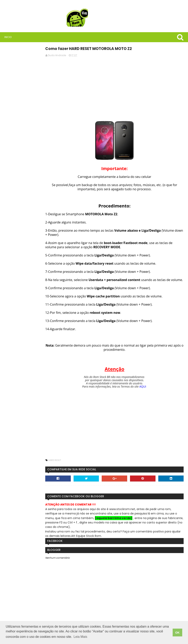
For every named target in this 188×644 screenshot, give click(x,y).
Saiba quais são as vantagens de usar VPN (30, 138)
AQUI (151, 390)
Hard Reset (71, 464)
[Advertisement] (123, 88)
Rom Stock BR (34, 114)
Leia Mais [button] (80, 638)
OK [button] (177, 633)
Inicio (7, 37)
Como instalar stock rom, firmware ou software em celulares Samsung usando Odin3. (34, 216)
